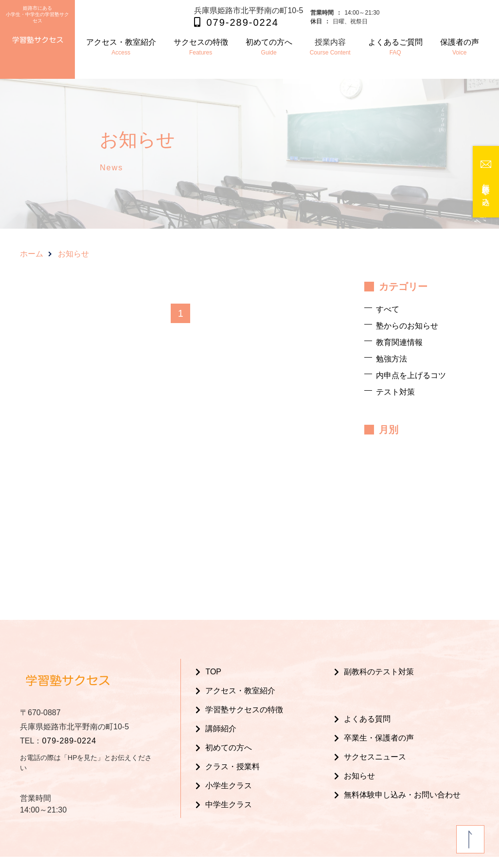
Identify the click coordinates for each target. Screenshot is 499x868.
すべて (388, 309)
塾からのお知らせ (407, 326)
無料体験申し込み (486, 190)
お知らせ (359, 776)
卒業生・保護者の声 (379, 738)
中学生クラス (229, 805)
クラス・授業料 (232, 767)
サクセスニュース (375, 757)
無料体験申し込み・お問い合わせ (402, 795)
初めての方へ (229, 748)
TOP (213, 672)
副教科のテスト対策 (379, 672)
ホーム (32, 254)
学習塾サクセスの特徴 (244, 710)
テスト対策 (395, 392)
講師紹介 (221, 729)
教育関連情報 (399, 342)
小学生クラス (229, 786)
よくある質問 (367, 719)
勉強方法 (392, 359)
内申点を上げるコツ (411, 375)
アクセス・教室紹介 (240, 691)
